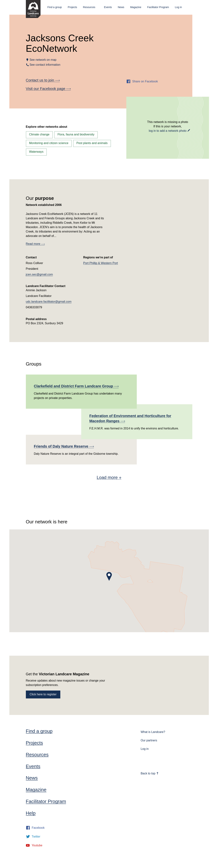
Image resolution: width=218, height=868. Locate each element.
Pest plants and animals (92, 143)
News (121, 7)
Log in (178, 7)
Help (31, 813)
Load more (109, 477)
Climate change (39, 134)
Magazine (136, 7)
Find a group (55, 7)
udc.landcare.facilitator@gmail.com (49, 302)
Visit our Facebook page (48, 89)
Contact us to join (43, 80)
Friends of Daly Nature (64, 446)
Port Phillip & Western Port (101, 263)
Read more (35, 244)
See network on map (43, 60)
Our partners (149, 740)
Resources (89, 7)
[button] (109, 576)
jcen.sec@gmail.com (39, 274)
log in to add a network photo (167, 131)
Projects (73, 7)
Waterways (36, 152)
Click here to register (43, 694)
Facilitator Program (158, 7)
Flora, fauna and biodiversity (76, 134)
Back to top (150, 773)
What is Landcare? (153, 732)
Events (108, 7)
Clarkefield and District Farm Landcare (76, 386)
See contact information (45, 65)
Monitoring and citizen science (49, 143)
